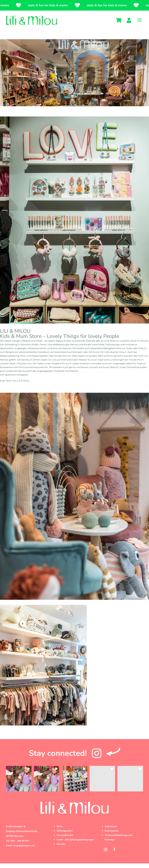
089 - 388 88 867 (20, 845)
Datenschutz (112, 835)
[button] (19, 783)
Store (60, 831)
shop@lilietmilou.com (24, 850)
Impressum (111, 831)
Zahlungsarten (65, 835)
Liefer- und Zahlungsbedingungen (75, 844)
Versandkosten (65, 840)
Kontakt (61, 849)
